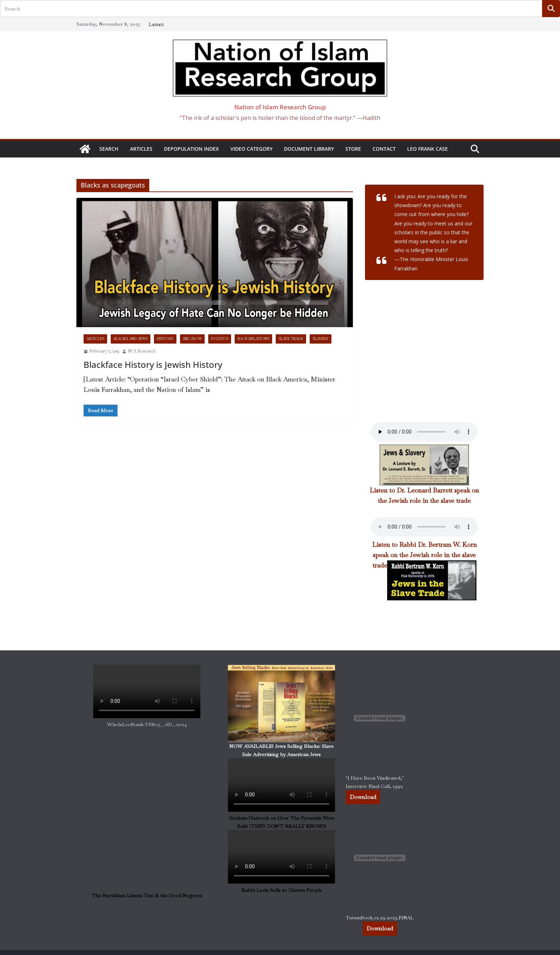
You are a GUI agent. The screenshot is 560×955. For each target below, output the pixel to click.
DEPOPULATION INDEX (191, 149)
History (165, 339)
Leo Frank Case (427, 149)
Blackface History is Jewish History (153, 364)
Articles (141, 149)
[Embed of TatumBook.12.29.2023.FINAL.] (380, 858)
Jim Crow (192, 339)
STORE (353, 149)
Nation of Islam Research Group (280, 107)
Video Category (251, 149)
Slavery (321, 339)
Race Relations (253, 339)
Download (363, 797)
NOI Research (142, 351)
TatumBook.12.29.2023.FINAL (380, 917)
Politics (220, 339)
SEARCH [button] (109, 149)
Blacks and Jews (131, 339)
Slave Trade (291, 339)
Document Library (309, 149)
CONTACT (384, 149)
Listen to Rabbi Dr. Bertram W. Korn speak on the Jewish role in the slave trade (424, 555)
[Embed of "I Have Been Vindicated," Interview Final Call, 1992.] (380, 718)
